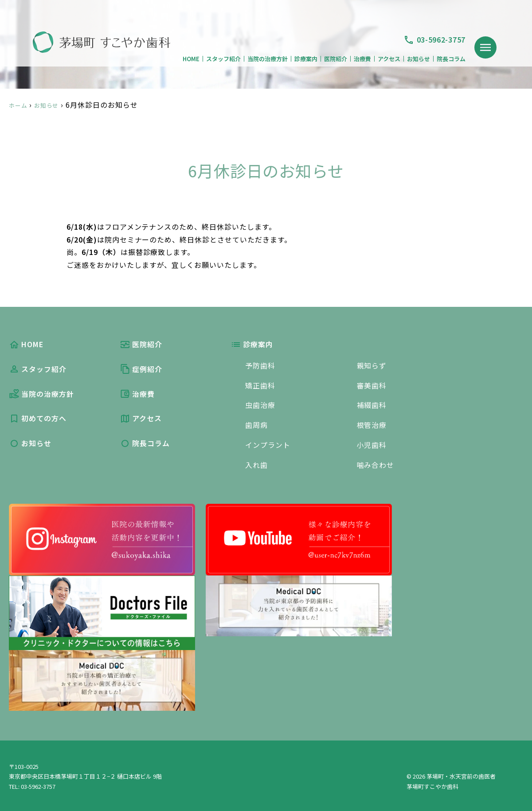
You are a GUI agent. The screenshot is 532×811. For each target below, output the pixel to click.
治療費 (362, 59)
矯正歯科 (260, 385)
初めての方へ (38, 419)
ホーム (20, 105)
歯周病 (256, 424)
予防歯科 (260, 365)
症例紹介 (141, 369)
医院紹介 (336, 59)
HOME (191, 59)
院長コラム (451, 59)
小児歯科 (372, 443)
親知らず (372, 365)
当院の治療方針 (268, 59)
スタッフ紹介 (223, 59)
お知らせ (419, 59)
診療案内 (306, 59)
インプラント (268, 443)
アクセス (389, 59)
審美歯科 (372, 385)
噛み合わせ (376, 463)
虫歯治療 (260, 404)
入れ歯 (256, 463)
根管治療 (372, 424)
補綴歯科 (372, 404)
